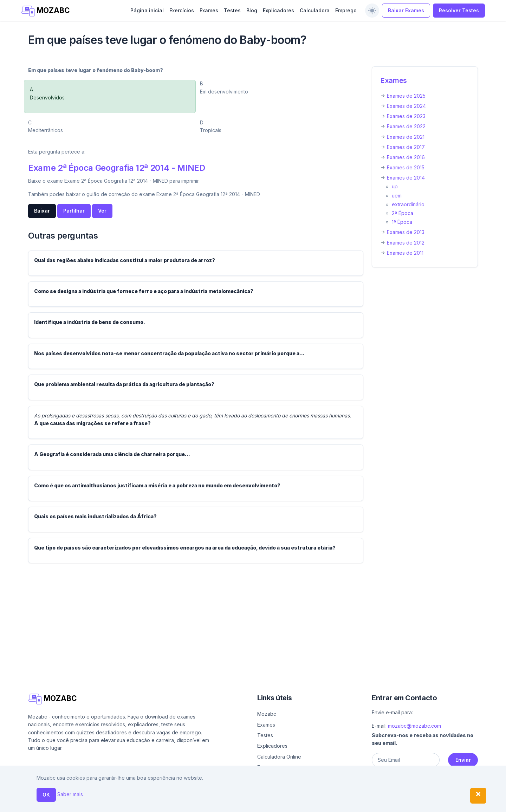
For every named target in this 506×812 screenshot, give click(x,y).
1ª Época (402, 222)
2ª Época (403, 213)
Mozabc (267, 714)
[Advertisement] (239, 618)
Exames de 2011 (405, 253)
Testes (232, 10)
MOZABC (46, 11)
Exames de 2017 (406, 147)
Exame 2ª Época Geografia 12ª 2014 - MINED (117, 168)
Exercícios (182, 10)
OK (46, 795)
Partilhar (74, 211)
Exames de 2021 (406, 137)
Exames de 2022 (406, 126)
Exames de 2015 (406, 167)
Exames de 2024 (406, 106)
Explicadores (278, 10)
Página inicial (147, 10)
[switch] (372, 11)
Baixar (42, 211)
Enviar (463, 760)
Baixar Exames (406, 10)
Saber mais (70, 794)
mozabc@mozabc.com (414, 726)
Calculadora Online (279, 757)
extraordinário (408, 204)
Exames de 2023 (406, 116)
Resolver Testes (459, 10)
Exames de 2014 (406, 178)
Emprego (346, 10)
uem (397, 196)
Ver (102, 211)
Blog (252, 10)
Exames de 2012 (406, 243)
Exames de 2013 (406, 232)
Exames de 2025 (406, 96)
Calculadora (315, 10)
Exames (209, 10)
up (395, 186)
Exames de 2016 (406, 157)
